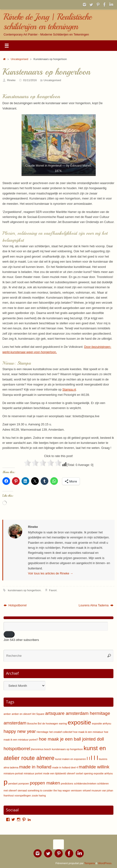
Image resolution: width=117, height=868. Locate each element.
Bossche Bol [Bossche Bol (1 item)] (34, 723)
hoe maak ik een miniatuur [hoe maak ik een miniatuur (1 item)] (88, 732)
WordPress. (105, 863)
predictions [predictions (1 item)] (67, 784)
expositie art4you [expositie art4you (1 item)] (102, 723)
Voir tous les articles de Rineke (50, 573)
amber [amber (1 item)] (7, 714)
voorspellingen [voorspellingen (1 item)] (23, 796)
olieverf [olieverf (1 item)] (71, 773)
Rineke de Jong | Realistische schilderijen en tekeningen (47, 22)
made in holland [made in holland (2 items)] (35, 767)
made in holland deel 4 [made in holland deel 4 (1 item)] (65, 767)
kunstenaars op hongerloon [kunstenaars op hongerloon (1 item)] (67, 749)
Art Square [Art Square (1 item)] (38, 714)
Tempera (89, 863)
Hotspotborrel (15, 605)
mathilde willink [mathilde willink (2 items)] (94, 767)
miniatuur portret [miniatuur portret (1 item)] (33, 773)
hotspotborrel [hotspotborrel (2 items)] (17, 749)
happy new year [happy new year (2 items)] (20, 731)
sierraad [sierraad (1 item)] (22, 790)
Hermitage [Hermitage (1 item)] (42, 732)
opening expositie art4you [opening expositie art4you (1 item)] (98, 773)
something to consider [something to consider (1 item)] (40, 790)
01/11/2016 (30, 80)
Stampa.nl (69, 390)
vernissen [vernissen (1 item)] (76, 790)
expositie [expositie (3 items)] (79, 722)
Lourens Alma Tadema (96, 605)
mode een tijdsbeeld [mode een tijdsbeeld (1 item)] (54, 773)
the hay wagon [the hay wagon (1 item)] (62, 790)
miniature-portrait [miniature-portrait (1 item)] (13, 773)
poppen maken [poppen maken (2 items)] (45, 783)
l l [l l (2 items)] (88, 758)
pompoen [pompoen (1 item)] (24, 784)
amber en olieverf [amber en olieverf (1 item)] (22, 714)
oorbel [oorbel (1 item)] (79, 773)
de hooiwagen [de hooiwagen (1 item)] (50, 723)
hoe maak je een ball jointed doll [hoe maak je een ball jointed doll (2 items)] (71, 739)
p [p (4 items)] (6, 782)
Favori (53, 590)
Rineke (11, 80)
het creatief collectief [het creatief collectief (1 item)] (61, 732)
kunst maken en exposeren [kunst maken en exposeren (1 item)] (71, 759)
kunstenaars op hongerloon (24, 590)
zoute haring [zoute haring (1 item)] (39, 796)
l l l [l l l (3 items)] (95, 758)
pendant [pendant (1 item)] (13, 784)
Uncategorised (19, 59)
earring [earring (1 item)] (63, 723)
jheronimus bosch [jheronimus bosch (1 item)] (41, 749)
